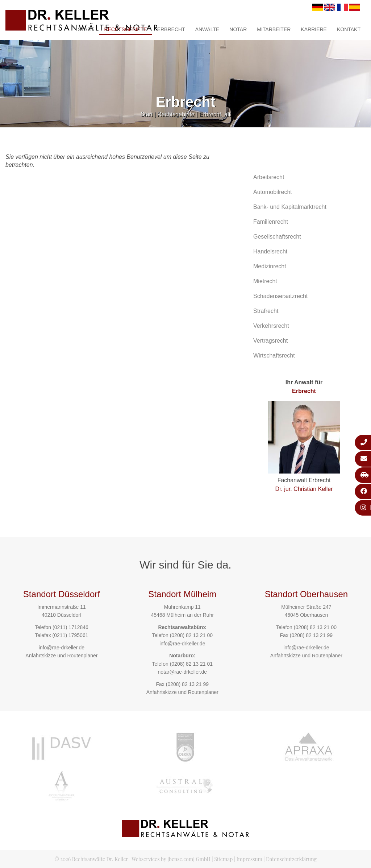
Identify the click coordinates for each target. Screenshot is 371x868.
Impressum (249, 859)
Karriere (314, 29)
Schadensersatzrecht (280, 296)
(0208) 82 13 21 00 (191, 635)
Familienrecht (271, 222)
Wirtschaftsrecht (274, 356)
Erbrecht (171, 29)
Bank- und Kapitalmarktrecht (290, 207)
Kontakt (349, 29)
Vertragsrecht (270, 341)
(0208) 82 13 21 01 (191, 664)
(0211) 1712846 (70, 627)
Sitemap (223, 859)
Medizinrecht (270, 266)
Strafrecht (266, 311)
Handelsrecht (270, 251)
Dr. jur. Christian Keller (304, 489)
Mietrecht (265, 281)
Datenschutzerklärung (291, 859)
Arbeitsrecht (269, 177)
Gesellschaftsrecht (277, 237)
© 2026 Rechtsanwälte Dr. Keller (91, 859)
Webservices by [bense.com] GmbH (171, 859)
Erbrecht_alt (215, 114)
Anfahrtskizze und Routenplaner (61, 656)
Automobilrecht (273, 192)
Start (86, 29)
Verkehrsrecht (271, 326)
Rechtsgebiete (125, 29)
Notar (238, 29)
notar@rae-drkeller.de (182, 672)
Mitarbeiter (274, 29)
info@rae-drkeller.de (62, 648)
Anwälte (207, 29)
